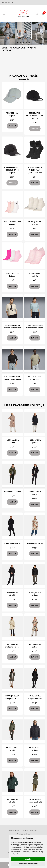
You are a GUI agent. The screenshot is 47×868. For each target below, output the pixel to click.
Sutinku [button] (28, 859)
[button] (18, 43)
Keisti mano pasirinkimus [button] (28, 864)
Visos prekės (24, 79)
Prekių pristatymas (30, 830)
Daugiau (12, 126)
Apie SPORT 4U (14, 830)
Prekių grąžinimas (23, 834)
